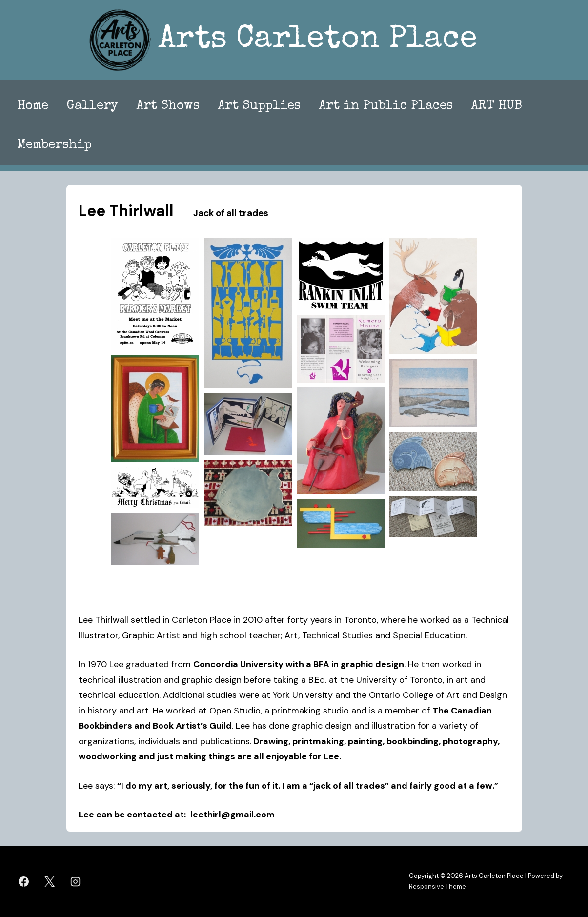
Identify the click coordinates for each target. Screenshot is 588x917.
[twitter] (50, 881)
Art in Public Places (386, 106)
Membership (54, 145)
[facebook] (24, 881)
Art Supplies (259, 106)
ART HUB (497, 106)
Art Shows (168, 106)
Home (33, 106)
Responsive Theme (437, 886)
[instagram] (76, 881)
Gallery (92, 106)
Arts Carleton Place (318, 40)
